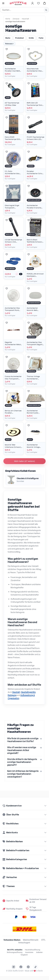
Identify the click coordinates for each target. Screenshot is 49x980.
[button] (3, 4)
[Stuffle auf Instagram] (14, 967)
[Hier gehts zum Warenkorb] (44, 3)
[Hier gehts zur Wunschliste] (38, 3)
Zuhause (16, 19)
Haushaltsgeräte (28, 692)
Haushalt (25, 19)
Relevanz (9, 44)
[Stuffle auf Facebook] (21, 967)
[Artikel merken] (7, 49)
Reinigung (12, 695)
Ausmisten (29, 952)
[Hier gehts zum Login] (32, 3)
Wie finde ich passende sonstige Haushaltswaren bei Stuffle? (23, 740)
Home (8, 19)
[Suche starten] (46, 10)
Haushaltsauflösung (33, 950)
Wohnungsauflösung (15, 952)
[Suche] (24, 10)
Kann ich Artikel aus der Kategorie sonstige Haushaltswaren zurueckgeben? (23, 774)
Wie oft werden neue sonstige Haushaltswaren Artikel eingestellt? (22, 750)
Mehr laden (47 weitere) (24, 461)
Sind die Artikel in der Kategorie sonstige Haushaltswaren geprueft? (22, 762)
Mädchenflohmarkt (31, 940)
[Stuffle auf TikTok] (36, 967)
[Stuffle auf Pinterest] (28, 967)
